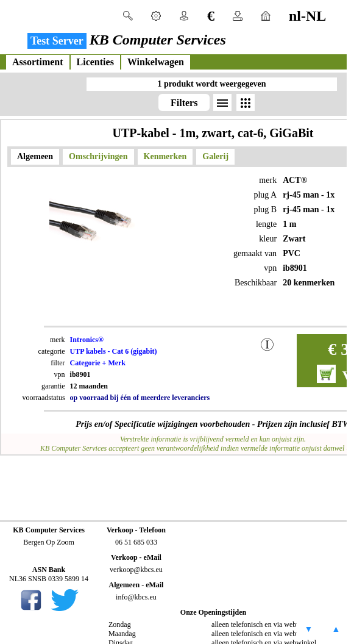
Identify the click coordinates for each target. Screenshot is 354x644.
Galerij (215, 156)
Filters (184, 103)
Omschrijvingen (98, 156)
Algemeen (35, 156)
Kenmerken (165, 156)
